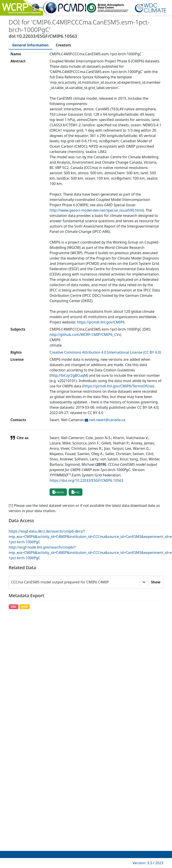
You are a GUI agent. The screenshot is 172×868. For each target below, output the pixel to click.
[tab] (30, 45)
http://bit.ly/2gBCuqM (69, 375)
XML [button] (14, 607)
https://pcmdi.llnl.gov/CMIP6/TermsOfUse (118, 386)
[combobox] (12, 582)
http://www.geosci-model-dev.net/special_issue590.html (96, 210)
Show (156, 582)
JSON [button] (24, 607)
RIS (76, 492)
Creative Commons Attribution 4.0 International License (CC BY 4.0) (105, 352)
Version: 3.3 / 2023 (148, 863)
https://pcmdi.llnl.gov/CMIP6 (101, 322)
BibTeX (58, 492)
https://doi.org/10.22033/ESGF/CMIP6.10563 (86, 480)
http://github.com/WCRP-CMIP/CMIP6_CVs (85, 335)
